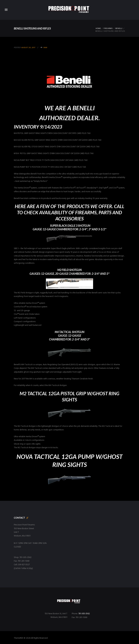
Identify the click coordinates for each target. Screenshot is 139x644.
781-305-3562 (84, 614)
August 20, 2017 (28, 48)
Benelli (119, 29)
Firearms (108, 29)
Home (97, 29)
